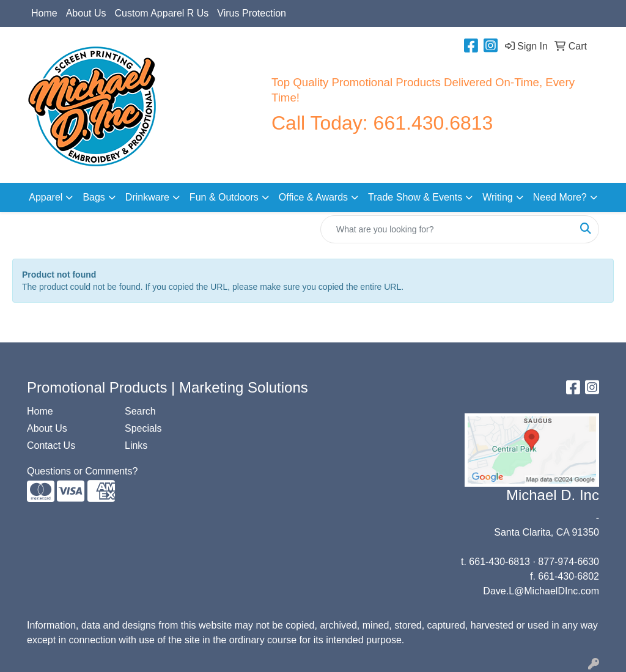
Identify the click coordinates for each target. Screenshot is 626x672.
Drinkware (147, 197)
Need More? (560, 197)
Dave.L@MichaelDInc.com (541, 591)
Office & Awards (313, 197)
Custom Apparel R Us (162, 13)
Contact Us (51, 445)
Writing (498, 197)
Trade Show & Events (415, 197)
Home (44, 13)
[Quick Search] (447, 229)
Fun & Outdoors (224, 197)
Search (140, 411)
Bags (94, 197)
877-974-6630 (569, 562)
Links (136, 445)
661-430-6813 (499, 562)
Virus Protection (252, 13)
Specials (143, 428)
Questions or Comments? (82, 471)
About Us (86, 13)
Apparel (46, 197)
